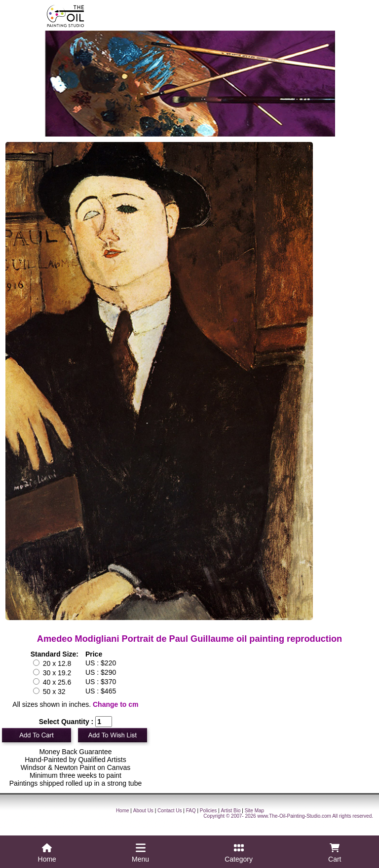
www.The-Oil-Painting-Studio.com (294, 816)
